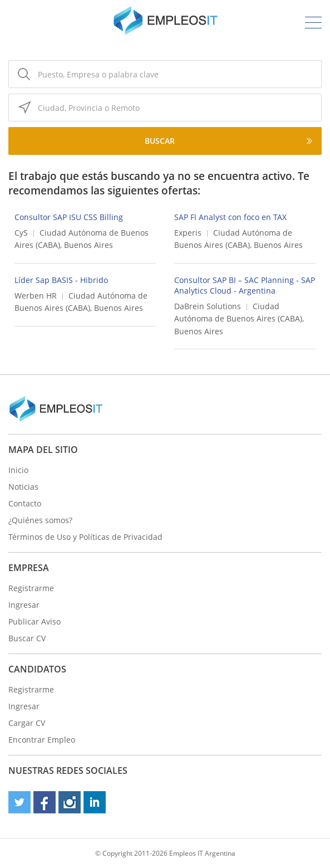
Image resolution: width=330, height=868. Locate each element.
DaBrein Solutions (208, 306)
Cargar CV (27, 723)
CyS (21, 233)
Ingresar (24, 605)
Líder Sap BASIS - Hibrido (61, 280)
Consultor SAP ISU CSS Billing (69, 217)
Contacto (25, 503)
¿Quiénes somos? (40, 520)
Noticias (23, 487)
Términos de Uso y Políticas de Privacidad (85, 537)
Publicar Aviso (35, 621)
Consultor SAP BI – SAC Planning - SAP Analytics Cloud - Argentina (245, 285)
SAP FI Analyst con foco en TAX (230, 217)
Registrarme (31, 588)
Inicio (18, 470)
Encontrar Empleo (42, 740)
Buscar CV (27, 638)
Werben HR (36, 296)
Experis (188, 233)
